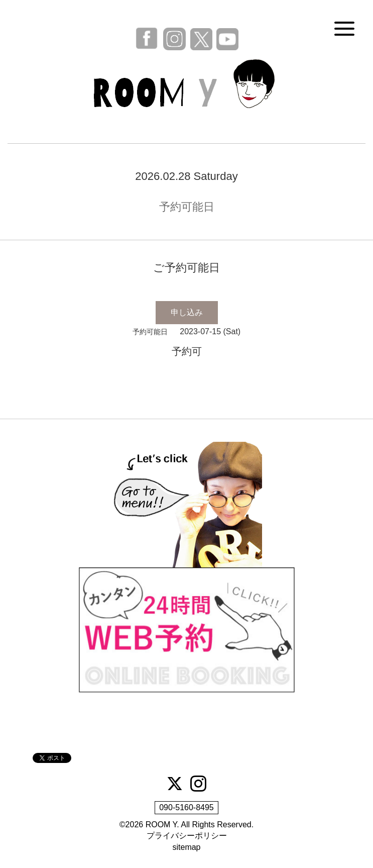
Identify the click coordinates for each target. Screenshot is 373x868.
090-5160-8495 (186, 807)
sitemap (186, 847)
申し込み (187, 312)
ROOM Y (161, 825)
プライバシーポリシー (187, 836)
